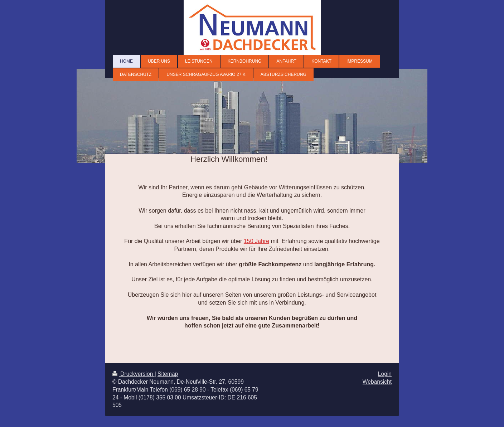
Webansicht (377, 382)
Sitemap (168, 374)
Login (385, 374)
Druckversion (134, 374)
